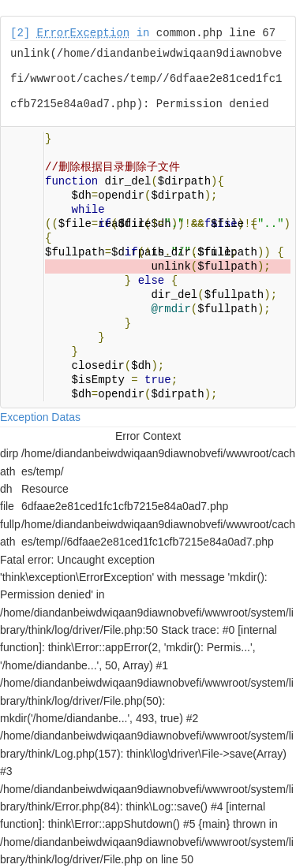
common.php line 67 (216, 33)
